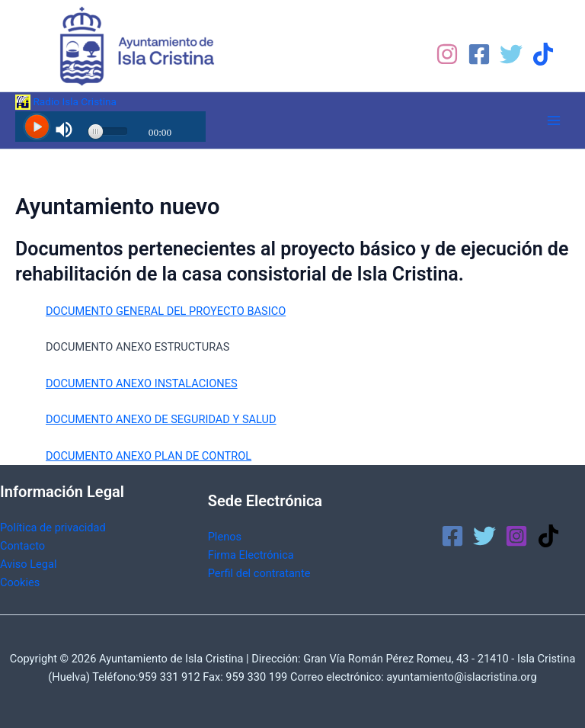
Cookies (20, 582)
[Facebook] (479, 54)
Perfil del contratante (259, 573)
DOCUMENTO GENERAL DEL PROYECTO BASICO (166, 311)
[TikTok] (543, 54)
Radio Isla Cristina (66, 101)
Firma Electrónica (251, 555)
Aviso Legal (28, 564)
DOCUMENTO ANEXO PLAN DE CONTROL (149, 456)
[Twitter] (511, 54)
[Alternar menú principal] (554, 120)
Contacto (22, 546)
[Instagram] (447, 54)
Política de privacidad (53, 528)
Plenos (225, 537)
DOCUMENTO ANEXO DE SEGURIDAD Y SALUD (161, 419)
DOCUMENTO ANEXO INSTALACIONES (142, 383)
